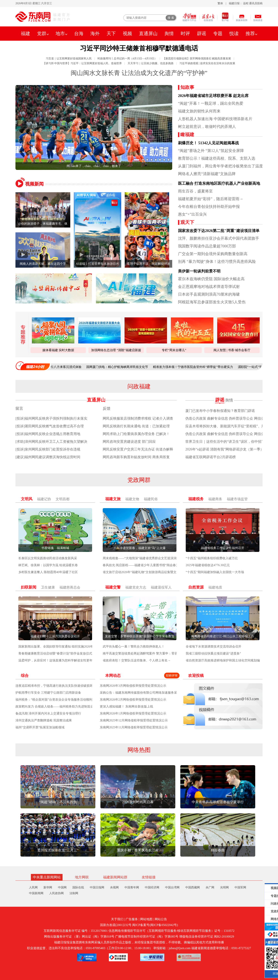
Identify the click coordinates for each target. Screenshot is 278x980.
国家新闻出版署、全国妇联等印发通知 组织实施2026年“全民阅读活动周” (68, 646)
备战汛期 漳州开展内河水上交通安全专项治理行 (48, 713)
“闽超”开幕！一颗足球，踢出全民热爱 (211, 103)
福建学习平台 (189, 20)
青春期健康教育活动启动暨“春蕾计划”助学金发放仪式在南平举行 (63, 653)
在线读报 (208, 20)
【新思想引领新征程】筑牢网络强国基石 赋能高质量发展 (197, 59)
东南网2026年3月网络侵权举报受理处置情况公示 (133, 686)
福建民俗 (151, 499)
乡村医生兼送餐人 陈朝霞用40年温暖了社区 (48, 572)
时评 (185, 34)
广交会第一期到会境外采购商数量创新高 (213, 254)
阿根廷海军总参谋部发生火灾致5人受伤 (212, 302)
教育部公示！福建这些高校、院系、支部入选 (217, 158)
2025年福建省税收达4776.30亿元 (208, 565)
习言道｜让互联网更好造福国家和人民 (69, 59)
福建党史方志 (136, 587)
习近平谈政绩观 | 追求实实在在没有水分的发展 (207, 63)
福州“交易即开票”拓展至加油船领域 (40, 727)
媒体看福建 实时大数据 (58, 350)
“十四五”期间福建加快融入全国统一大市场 (215, 572)
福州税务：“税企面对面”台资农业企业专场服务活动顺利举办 (57, 700)
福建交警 (113, 587)
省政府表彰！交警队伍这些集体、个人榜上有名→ (137, 660)
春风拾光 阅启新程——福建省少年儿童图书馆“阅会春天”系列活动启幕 (151, 565)
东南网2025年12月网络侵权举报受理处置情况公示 (134, 720)
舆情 (169, 34)
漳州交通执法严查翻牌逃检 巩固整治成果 (44, 720)
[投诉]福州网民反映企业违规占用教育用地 (48, 434)
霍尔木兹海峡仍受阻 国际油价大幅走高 (211, 279)
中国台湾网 (172, 887)
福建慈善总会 (70, 587)
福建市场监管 (237, 499)
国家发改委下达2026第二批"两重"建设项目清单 (219, 231)
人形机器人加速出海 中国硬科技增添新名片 (215, 119)
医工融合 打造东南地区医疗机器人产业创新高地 (219, 183)
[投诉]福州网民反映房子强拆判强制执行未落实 (51, 418)
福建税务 (196, 499)
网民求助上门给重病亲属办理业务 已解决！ (136, 434)
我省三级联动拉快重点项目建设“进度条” (213, 653)
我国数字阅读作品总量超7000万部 (207, 246)
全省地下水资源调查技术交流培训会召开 (214, 646)
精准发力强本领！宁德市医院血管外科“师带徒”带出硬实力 (197, 367)
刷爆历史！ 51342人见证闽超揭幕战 (208, 143)
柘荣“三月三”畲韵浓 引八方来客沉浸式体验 (56, 367)
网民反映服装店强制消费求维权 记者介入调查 (138, 418)
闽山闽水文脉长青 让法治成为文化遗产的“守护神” (139, 73)
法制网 (74, 893)
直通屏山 (148, 34)
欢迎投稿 (196, 676)
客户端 (225, 20)
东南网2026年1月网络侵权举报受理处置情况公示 (133, 713)
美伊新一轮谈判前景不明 (199, 271)
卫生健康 (48, 587)
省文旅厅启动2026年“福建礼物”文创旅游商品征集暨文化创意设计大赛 (150, 572)
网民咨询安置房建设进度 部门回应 (129, 442)
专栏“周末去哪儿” (174, 350)
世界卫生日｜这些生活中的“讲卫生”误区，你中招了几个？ (230, 442)
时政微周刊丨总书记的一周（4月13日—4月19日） (127, 59)
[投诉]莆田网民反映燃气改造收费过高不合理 (50, 426)
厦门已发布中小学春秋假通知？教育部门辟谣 (220, 411)
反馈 (107, 408)
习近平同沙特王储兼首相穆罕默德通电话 (139, 48)
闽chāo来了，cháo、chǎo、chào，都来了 (94, 166)
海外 (95, 34)
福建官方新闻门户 (62, 17)
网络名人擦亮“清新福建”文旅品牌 (207, 174)
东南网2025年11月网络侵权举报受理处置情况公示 (134, 727)
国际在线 (78, 887)
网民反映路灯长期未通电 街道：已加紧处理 (136, 426)
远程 (246, 3)
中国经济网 (152, 887)
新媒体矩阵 (242, 20)
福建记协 (44, 499)
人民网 (33, 887)
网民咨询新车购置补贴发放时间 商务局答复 (136, 457)
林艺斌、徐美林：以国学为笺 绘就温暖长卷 (48, 565)
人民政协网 (56, 893)
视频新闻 (34, 184)
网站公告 (161, 919)
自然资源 (196, 587)
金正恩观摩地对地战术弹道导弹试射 (209, 287)
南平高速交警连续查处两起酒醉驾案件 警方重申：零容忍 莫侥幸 (147, 653)
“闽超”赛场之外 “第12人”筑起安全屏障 (211, 151)
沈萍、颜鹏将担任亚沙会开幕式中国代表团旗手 (219, 238)
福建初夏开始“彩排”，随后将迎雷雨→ (211, 199)
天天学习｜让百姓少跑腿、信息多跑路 (151, 63)
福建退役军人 (161, 587)
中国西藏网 (193, 887)
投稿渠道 (258, 20)
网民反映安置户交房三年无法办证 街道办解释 (138, 449)
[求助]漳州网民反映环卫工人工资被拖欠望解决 (51, 442)
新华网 (48, 887)
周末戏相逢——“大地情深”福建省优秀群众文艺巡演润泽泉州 (144, 558)
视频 (127, 34)
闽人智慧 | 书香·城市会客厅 (232, 350)
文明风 (27, 499)
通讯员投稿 (256, 3)
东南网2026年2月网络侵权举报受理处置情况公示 (133, 700)
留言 (19, 408)
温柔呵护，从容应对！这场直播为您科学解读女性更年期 (57, 660)
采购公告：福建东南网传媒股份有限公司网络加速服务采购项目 (143, 693)
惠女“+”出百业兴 (192, 214)
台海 (79, 34)
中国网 (62, 887)
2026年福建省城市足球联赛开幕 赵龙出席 (213, 96)
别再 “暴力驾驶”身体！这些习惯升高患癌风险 (217, 261)
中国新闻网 (36, 893)
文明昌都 (63, 499)
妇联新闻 (29, 587)
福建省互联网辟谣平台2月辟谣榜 (211, 457)
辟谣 (202, 34)
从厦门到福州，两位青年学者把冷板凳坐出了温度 (220, 166)
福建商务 (215, 499)
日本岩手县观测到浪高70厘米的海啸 (209, 294)
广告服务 (132, 919)
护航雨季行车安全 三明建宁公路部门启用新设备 (48, 693)
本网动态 (113, 676)
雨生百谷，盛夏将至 (195, 191)
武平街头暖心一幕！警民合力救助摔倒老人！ (134, 646)
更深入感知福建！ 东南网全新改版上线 (126, 706)
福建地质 (215, 587)
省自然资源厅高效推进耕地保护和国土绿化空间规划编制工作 (227, 660)
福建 (25, 34)
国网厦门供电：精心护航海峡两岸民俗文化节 (121, 367)
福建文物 (132, 499)
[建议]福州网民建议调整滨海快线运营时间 (48, 457)
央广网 (210, 887)
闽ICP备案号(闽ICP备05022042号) (155, 925)
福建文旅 (113, 499)
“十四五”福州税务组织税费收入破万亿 (212, 558)
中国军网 (240, 887)
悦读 (234, 34)
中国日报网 (97, 887)
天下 (111, 34)
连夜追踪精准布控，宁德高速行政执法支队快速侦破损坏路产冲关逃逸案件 (66, 686)
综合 (25, 676)
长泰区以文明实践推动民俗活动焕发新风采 (48, 558)
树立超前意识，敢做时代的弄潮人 (207, 127)
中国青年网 (132, 887)
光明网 (224, 887)
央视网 (114, 887)
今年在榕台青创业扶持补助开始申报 (209, 207)
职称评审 (172, 676)
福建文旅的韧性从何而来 (199, 111)
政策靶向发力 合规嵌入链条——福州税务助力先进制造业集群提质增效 (64, 706)
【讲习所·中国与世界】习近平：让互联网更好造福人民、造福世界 (82, 63)
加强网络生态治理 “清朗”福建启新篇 (116, 350)
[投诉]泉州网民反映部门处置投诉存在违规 (48, 449)
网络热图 (139, 750)
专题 (218, 34)
